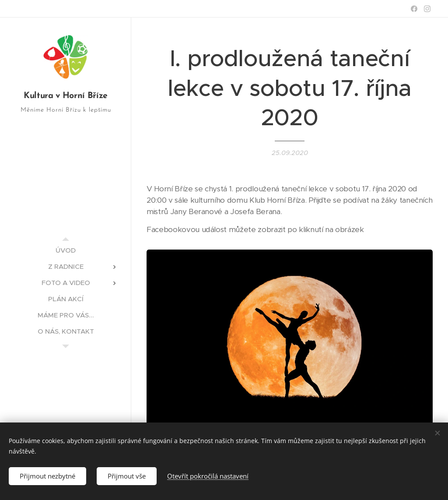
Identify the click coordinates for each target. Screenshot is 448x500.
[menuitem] (66, 250)
